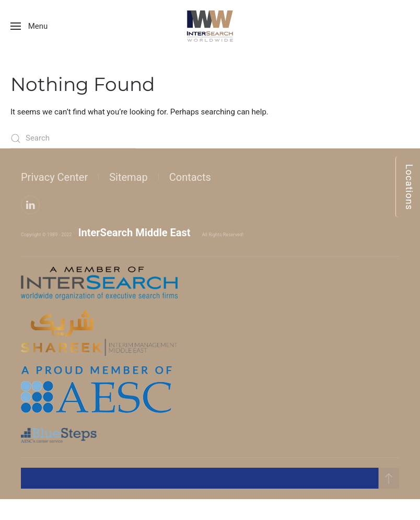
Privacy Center (54, 177)
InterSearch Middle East (135, 233)
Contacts (190, 177)
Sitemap (129, 177)
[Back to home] (210, 26)
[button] (29, 26)
